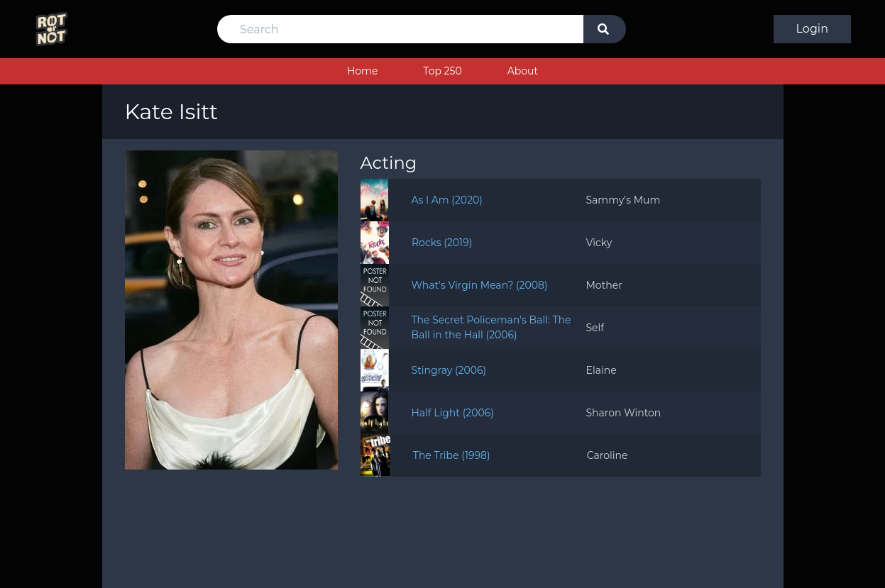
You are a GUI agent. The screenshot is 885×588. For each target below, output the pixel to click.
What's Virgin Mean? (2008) (480, 285)
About (523, 71)
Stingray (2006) (449, 370)
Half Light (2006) (452, 413)
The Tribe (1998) (452, 455)
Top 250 (442, 71)
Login (812, 29)
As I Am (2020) (447, 200)
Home (362, 71)
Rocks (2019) (442, 243)
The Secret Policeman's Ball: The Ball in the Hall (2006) (491, 327)
